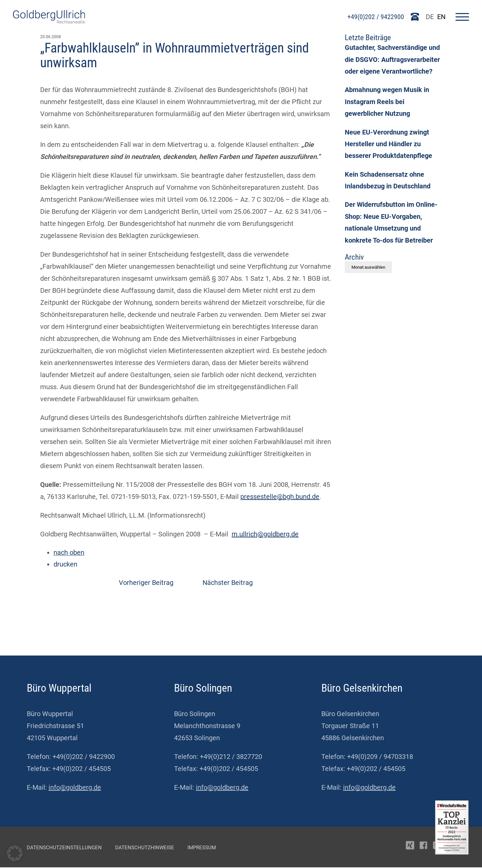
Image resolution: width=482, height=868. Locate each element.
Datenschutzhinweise (145, 848)
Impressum (202, 848)
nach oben (69, 553)
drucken (65, 565)
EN (441, 17)
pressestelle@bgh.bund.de (280, 497)
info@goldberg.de (75, 788)
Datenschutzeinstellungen (64, 848)
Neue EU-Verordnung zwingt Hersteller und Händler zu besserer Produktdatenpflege (388, 146)
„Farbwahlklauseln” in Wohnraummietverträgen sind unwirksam (175, 55)
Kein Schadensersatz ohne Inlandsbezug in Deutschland (388, 183)
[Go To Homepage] (49, 21)
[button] (15, 853)
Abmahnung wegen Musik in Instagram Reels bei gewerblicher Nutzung (387, 103)
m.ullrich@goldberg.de (265, 534)
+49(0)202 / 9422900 (376, 17)
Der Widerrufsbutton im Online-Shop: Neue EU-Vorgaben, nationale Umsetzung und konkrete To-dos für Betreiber (391, 226)
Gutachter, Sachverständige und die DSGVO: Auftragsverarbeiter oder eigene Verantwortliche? (392, 60)
